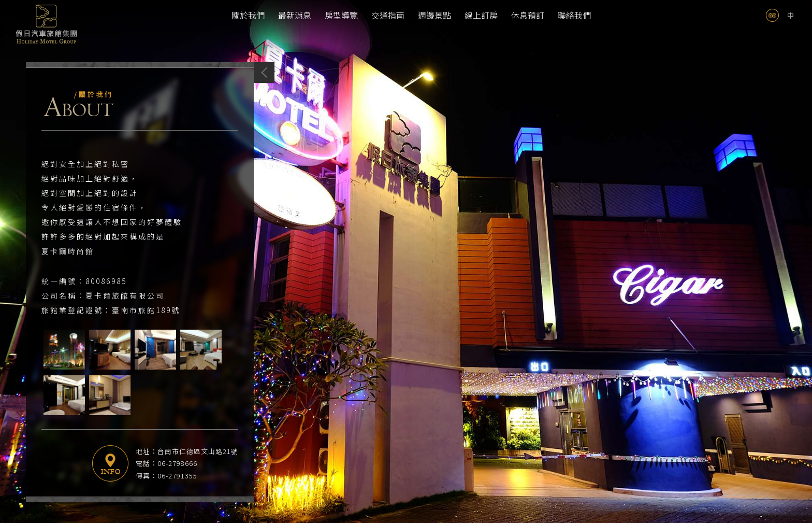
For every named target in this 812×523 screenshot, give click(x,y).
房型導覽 (341, 15)
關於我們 (248, 15)
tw (791, 15)
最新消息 (295, 15)
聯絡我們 (574, 15)
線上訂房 (481, 15)
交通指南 (388, 15)
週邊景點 (434, 15)
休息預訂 (528, 15)
